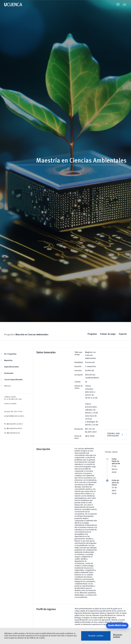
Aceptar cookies (96, 636)
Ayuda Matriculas (117, 626)
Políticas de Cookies (37, 638)
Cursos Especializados (13, 380)
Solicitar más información (116, 435)
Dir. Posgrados (10, 354)
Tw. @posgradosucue (12, 433)
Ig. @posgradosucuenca (13, 428)
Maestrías (8, 361)
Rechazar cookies (118, 636)
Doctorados (9, 373)
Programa (92, 334)
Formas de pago (108, 334)
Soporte (123, 334)
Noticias (8, 386)
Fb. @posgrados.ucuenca (13, 424)
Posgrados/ (10, 335)
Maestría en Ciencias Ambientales (32, 335)
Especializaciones (12, 367)
